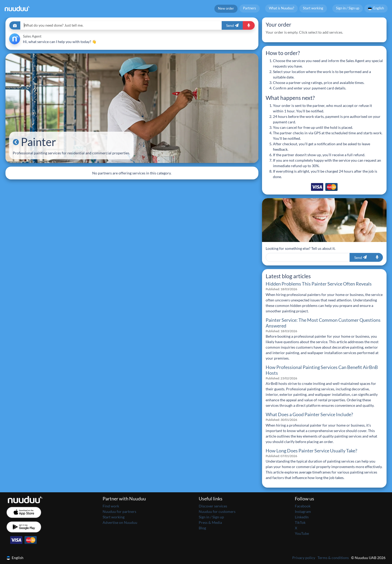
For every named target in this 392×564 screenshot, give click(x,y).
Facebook (303, 506)
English (376, 8)
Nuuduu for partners (119, 511)
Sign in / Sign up (348, 8)
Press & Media (210, 522)
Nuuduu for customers (217, 511)
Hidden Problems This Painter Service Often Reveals (319, 284)
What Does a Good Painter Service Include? (309, 414)
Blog (202, 528)
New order (226, 8)
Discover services (213, 506)
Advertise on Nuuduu (120, 522)
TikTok (300, 522)
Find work (111, 506)
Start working (313, 8)
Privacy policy (304, 558)
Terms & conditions (333, 558)
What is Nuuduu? (281, 8)
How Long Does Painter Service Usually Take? (311, 451)
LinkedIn (302, 517)
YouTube (302, 533)
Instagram (303, 511)
